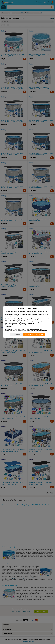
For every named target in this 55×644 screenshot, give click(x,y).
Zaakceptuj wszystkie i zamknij (34, 335)
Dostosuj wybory (16, 335)
